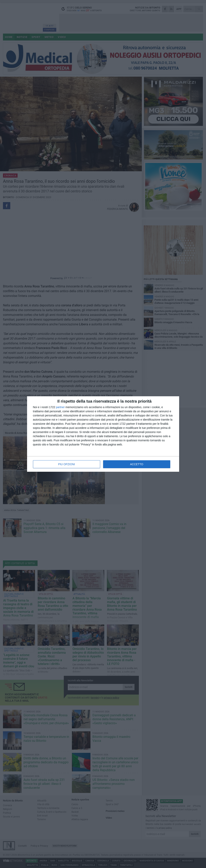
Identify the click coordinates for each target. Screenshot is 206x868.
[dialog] (103, 434)
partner (60, 407)
